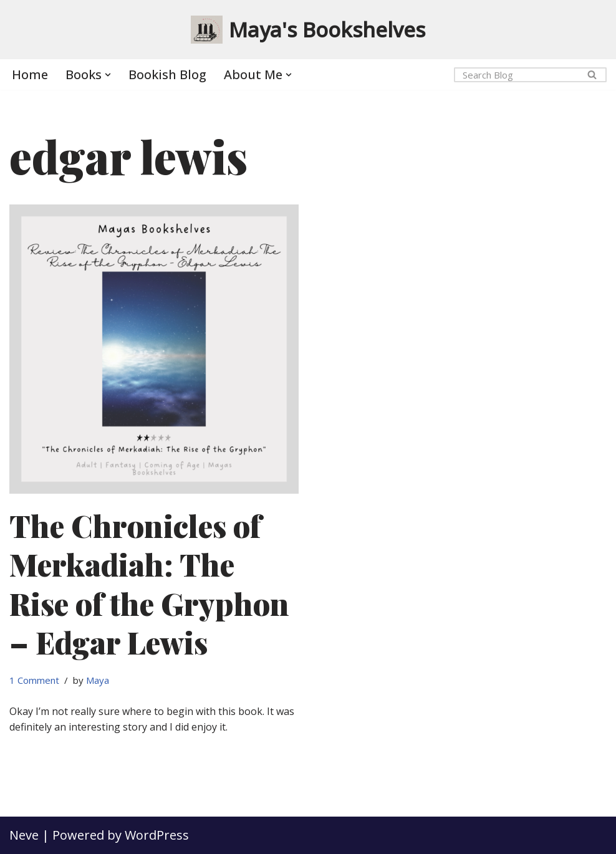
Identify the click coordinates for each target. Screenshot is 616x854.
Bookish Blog (167, 74)
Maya (98, 680)
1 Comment (34, 680)
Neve (24, 835)
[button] (108, 75)
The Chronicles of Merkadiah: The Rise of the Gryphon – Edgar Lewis (149, 584)
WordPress (157, 835)
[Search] (516, 75)
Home (30, 74)
